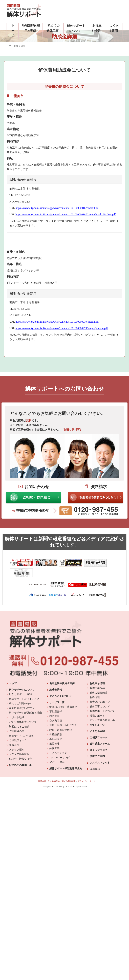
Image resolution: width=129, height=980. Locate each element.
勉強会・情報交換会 (20, 804)
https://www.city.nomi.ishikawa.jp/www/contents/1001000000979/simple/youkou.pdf (62, 328)
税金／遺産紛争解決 (61, 775)
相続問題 (54, 761)
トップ (13, 31)
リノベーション (58, 798)
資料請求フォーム (100, 789)
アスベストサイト (100, 808)
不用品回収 (56, 784)
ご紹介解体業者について (23, 767)
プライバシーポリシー (88, 826)
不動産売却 (56, 757)
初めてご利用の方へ (20, 749)
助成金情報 (56, 735)
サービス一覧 (57, 748)
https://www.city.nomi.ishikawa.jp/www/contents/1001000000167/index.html (57, 208)
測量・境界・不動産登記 (63, 770)
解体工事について (100, 752)
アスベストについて (61, 741)
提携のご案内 (97, 801)
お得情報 (95, 742)
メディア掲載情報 (19, 799)
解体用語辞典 (97, 733)
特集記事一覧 (97, 770)
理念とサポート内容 (20, 739)
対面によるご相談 (19, 772)
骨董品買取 (56, 780)
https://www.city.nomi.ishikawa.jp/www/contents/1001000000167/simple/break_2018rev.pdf (66, 214)
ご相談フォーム (18, 786)
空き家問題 (56, 766)
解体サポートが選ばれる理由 (25, 758)
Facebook (95, 814)
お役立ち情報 (97, 729)
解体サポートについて (22, 735)
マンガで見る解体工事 (102, 765)
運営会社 (14, 790)
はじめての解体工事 (20, 810)
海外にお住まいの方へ (22, 753)
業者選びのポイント (101, 747)
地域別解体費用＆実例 (62, 729)
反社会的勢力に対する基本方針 (62, 826)
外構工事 (54, 794)
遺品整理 (54, 789)
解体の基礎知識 (99, 738)
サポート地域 (17, 763)
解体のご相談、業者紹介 (63, 752)
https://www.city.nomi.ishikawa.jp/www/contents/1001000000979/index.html (57, 322)
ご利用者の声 (17, 776)
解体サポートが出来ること (24, 744)
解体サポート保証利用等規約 (66, 814)
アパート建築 (57, 807)
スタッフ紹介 (17, 795)
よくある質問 (97, 776)
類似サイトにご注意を (22, 781)
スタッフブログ (99, 795)
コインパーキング (59, 803)
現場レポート (97, 761)
